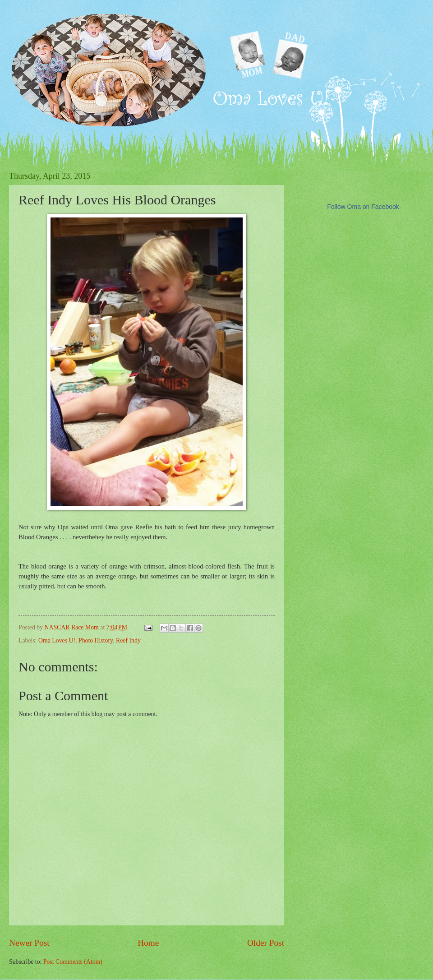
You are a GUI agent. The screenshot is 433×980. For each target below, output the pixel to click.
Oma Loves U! (57, 640)
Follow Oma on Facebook (363, 207)
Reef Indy (128, 640)
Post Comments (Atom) (73, 962)
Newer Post (29, 943)
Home (148, 943)
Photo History (96, 640)
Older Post (266, 943)
